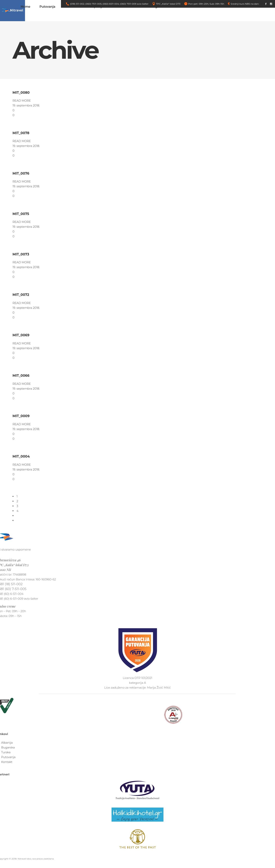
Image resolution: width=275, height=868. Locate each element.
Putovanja (8, 757)
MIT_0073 (21, 254)
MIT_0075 (21, 214)
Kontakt (7, 762)
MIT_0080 (21, 92)
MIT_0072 (21, 295)
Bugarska (8, 747)
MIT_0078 (21, 133)
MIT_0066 (21, 375)
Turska (6, 752)
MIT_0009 (21, 416)
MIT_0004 (21, 456)
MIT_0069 (21, 335)
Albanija (7, 743)
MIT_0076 (21, 173)
